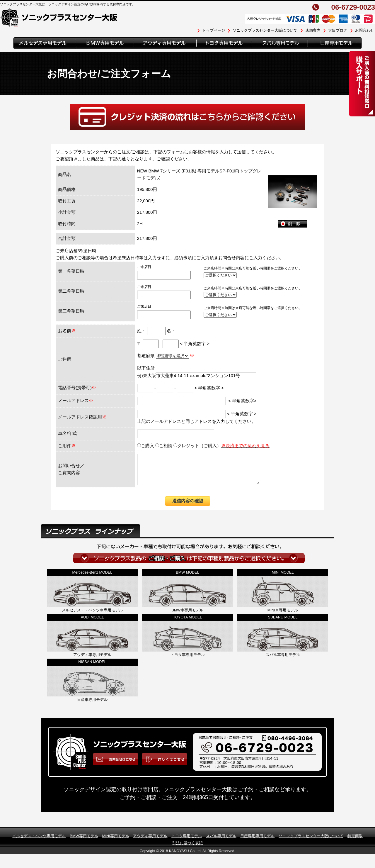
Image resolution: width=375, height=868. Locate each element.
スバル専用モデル (221, 842)
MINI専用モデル (115, 842)
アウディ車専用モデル (92, 661)
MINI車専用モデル (283, 616)
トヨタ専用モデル (187, 842)
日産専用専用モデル (257, 842)
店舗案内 (313, 30)
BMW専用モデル (84, 842)
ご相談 (164, 446)
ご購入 (146, 446)
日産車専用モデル (92, 706)
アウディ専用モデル (150, 842)
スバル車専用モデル (283, 661)
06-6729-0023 (353, 7)
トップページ (214, 30)
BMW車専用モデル (188, 616)
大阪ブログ (338, 30)
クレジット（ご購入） (221, 446)
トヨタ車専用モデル (188, 661)
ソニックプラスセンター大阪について (265, 30)
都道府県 (164, 356)
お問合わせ (365, 30)
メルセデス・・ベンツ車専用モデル (92, 616)
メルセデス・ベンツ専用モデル (39, 842)
